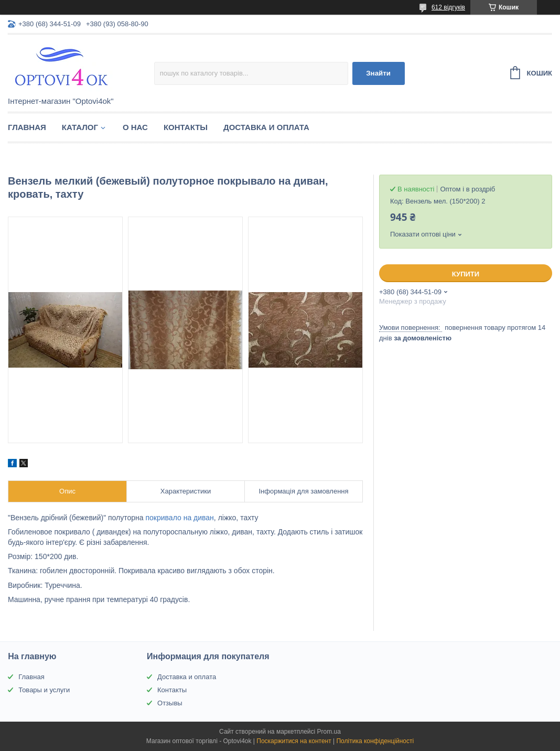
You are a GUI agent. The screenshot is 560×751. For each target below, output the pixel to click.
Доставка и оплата (266, 127)
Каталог (80, 127)
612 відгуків (448, 7)
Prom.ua (329, 732)
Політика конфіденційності (375, 741)
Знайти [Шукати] (378, 73)
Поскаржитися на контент (294, 741)
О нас (135, 127)
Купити (466, 274)
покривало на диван (179, 518)
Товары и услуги (44, 690)
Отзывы (170, 703)
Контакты (186, 127)
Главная (27, 127)
